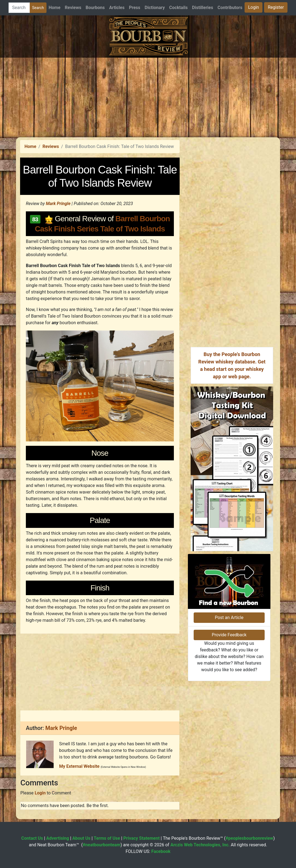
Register (276, 7)
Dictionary (155, 8)
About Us (81, 838)
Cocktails (178, 8)
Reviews (73, 8)
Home (55, 8)
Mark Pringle (58, 204)
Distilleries (203, 8)
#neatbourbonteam (102, 845)
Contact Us (32, 838)
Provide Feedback (229, 635)
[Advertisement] (148, 96)
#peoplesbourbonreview (249, 838)
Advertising (58, 838)
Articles (117, 8)
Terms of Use (107, 838)
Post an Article (229, 618)
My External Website (79, 766)
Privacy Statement (141, 838)
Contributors (230, 8)
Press (135, 8)
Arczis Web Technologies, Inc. (200, 845)
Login (253, 7)
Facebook (161, 851)
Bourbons (95, 8)
